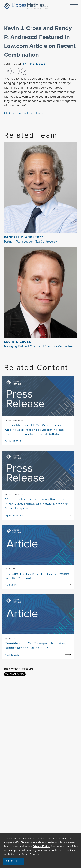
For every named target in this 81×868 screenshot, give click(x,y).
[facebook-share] (16, 71)
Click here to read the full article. (26, 113)
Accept (13, 861)
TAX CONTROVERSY (15, 674)
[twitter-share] (25, 71)
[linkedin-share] (8, 71)
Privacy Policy (41, 846)
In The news (35, 64)
